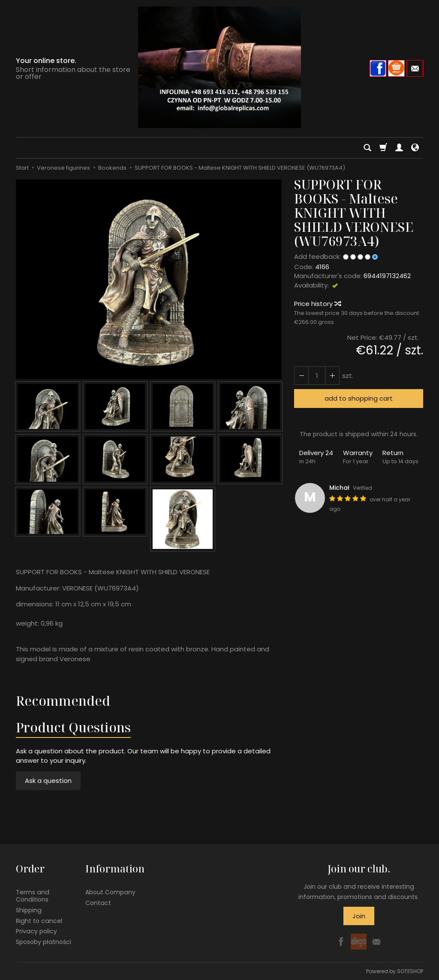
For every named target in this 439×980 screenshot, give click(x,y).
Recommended (63, 701)
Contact (98, 903)
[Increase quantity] (301, 376)
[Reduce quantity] (332, 376)
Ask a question (48, 781)
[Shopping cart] (383, 148)
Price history (317, 304)
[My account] (399, 148)
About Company (110, 892)
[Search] (367, 148)
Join (359, 916)
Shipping (29, 910)
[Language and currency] (415, 148)
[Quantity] (317, 376)
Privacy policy (36, 931)
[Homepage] (219, 67)
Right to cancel (39, 921)
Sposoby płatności (44, 942)
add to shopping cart (359, 398)
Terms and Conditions (33, 896)
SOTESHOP (410, 971)
